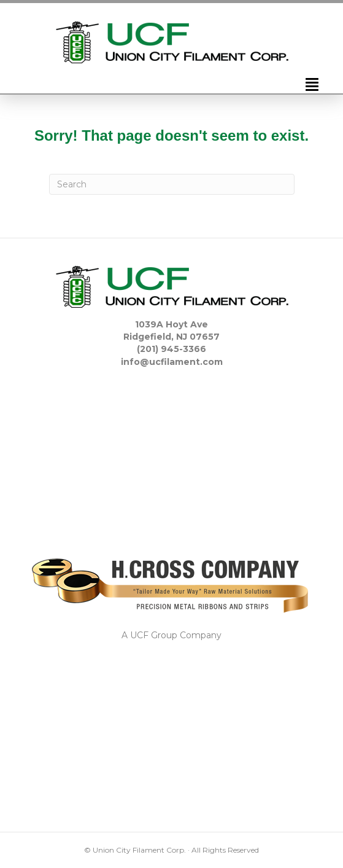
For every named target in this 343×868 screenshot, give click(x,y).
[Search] (172, 184)
